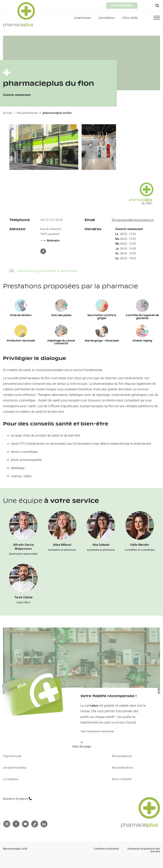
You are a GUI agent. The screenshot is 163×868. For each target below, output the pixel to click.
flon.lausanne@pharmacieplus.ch (133, 220)
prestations (107, 18)
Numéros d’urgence (17, 799)
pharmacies (82, 18)
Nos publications (123, 768)
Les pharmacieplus (15, 768)
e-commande (122, 5)
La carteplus (11, 779)
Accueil (8, 113)
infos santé (130, 18)
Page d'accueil (12, 756)
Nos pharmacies (27, 113)
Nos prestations (122, 756)
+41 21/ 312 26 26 (51, 220)
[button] (153, 18)
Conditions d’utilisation (106, 849)
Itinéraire (50, 241)
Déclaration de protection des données (144, 850)
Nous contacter (122, 779)
